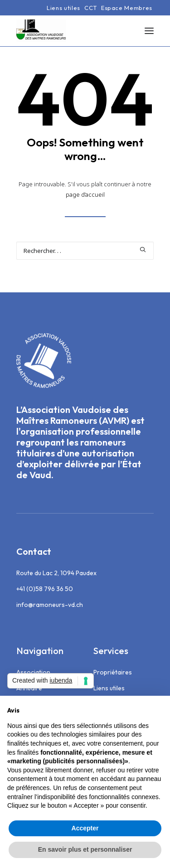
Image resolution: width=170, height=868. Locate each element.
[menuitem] (63, 8)
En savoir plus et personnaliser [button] (85, 849)
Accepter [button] (85, 828)
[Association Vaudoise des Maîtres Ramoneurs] (41, 31)
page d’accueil (85, 194)
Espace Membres (127, 8)
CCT (91, 8)
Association (33, 672)
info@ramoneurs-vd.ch (50, 605)
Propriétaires (113, 672)
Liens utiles (63, 8)
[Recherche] (85, 251)
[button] (149, 31)
